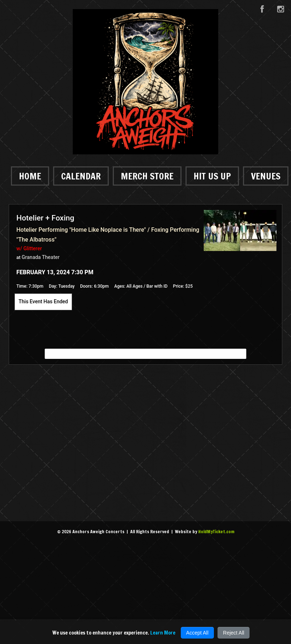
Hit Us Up (212, 176)
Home (30, 176)
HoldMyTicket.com (216, 532)
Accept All (197, 633)
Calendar (81, 176)
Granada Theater (41, 257)
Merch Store (147, 176)
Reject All (234, 633)
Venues (266, 176)
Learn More (163, 633)
